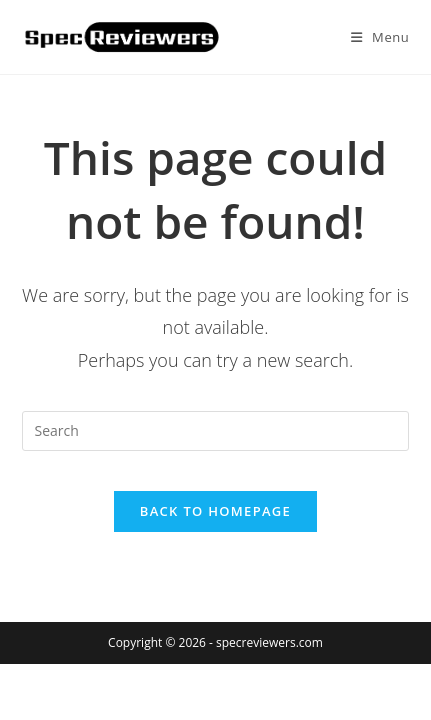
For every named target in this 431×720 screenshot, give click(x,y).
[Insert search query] (216, 431)
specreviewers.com (269, 642)
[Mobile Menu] (380, 37)
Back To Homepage (215, 511)
